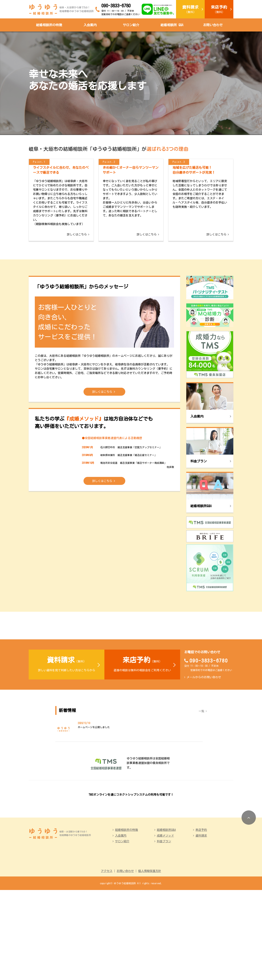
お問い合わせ (213, 25)
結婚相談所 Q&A (172, 25)
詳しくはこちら (77, 271)
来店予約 (201, 920)
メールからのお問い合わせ (204, 730)
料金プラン (164, 931)
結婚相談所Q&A (166, 920)
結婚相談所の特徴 (49, 25)
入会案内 (90, 25)
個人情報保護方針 (150, 961)
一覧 (201, 764)
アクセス (107, 961)
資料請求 (201, 926)
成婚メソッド (165, 926)
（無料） (190, 9)
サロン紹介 (131, 25)
